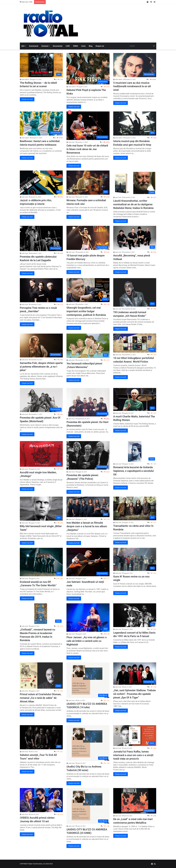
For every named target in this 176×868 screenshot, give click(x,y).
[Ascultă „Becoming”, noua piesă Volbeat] (135, 238)
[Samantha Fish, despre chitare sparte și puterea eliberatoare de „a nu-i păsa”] (41, 345)
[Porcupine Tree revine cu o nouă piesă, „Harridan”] (41, 290)
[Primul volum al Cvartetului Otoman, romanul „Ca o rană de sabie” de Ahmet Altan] (41, 676)
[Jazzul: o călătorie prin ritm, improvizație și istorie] (41, 183)
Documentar (58, 46)
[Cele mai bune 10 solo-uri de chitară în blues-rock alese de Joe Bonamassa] (88, 126)
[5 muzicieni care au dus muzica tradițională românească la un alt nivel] (135, 65)
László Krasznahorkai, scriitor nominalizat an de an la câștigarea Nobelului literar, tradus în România (133, 204)
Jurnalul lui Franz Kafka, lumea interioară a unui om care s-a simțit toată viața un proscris (133, 755)
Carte (83, 46)
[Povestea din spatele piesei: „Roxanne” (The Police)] (88, 455)
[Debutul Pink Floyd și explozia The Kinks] (88, 69)
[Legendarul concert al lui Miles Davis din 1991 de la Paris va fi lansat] (135, 615)
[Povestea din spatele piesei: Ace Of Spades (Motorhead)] (41, 400)
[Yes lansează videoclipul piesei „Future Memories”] (88, 346)
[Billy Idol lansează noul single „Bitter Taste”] (41, 509)
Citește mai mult (27, 99)
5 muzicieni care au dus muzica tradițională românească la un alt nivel (132, 86)
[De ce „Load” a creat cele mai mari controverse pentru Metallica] (135, 801)
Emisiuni (45, 46)
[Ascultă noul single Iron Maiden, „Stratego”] (41, 454)
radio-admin (25, 80)
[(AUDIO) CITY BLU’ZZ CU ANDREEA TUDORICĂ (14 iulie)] (88, 680)
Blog (91, 46)
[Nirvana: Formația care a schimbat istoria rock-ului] (88, 183)
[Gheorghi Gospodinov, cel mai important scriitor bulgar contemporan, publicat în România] (88, 290)
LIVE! (68, 46)
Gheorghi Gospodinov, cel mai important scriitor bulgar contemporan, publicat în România (86, 311)
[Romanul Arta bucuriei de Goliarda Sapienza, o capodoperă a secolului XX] (135, 451)
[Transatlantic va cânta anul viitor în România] (135, 508)
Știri (23, 46)
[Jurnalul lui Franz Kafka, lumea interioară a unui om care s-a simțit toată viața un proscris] (135, 736)
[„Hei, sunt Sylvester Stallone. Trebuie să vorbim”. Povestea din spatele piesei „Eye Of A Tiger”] (135, 674)
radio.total (71, 142)
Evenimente (34, 46)
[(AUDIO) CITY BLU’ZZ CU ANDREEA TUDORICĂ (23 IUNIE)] (88, 806)
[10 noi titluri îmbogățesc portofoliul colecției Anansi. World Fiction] (135, 343)
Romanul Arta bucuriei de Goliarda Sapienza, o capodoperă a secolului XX (133, 471)
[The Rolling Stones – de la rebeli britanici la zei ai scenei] (41, 65)
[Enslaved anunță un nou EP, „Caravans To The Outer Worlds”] (41, 562)
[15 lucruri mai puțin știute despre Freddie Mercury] (88, 238)
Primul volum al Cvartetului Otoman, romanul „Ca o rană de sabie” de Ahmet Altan (41, 698)
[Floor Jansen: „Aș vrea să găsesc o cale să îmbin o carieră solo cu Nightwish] (88, 618)
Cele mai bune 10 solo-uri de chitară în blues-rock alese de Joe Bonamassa (87, 149)
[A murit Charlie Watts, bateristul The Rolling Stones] (135, 399)
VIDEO (76, 46)
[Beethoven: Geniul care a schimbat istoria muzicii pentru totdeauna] (41, 124)
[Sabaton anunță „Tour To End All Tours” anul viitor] (41, 737)
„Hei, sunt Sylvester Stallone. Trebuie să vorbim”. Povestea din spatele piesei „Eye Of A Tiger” (134, 694)
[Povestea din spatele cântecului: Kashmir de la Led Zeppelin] (41, 238)
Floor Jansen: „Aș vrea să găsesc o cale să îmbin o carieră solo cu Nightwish (87, 641)
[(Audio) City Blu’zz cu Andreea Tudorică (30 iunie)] (88, 743)
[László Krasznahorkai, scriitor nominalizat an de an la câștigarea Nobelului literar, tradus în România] (135, 183)
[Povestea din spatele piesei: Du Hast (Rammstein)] (88, 402)
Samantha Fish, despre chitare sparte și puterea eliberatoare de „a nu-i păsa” (41, 367)
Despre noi (100, 46)
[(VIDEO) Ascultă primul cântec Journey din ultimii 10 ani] (41, 800)
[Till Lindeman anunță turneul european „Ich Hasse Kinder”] (135, 292)
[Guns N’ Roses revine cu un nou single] (135, 559)
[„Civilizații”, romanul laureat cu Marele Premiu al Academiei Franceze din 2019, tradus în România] (41, 614)
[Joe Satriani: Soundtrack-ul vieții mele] (88, 562)
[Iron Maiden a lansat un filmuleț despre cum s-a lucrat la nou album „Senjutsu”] (88, 507)
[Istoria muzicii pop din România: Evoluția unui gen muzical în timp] (135, 124)
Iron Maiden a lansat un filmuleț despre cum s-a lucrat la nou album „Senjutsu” (87, 526)
